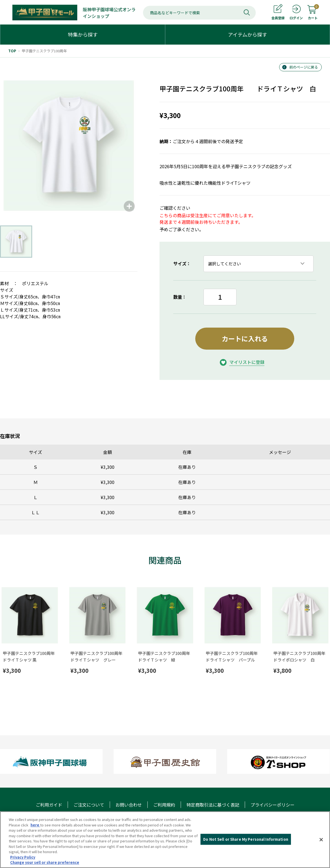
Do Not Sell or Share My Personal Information (246, 839)
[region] (165, 840)
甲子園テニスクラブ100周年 (44, 51)
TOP (12, 51)
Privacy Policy (23, 857)
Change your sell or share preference (45, 862)
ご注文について (89, 805)
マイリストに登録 (247, 362)
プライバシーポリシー (273, 805)
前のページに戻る (304, 67)
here (35, 825)
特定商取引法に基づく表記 (213, 805)
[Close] (321, 840)
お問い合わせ (129, 805)
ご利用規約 (164, 805)
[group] (69, 146)
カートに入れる (245, 338)
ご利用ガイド (49, 805)
